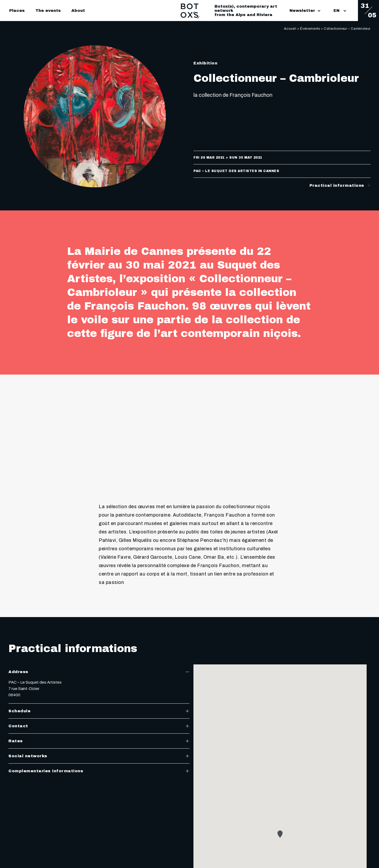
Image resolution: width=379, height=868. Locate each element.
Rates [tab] (99, 741)
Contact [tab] (99, 726)
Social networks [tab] (99, 756)
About (78, 11)
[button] (280, 834)
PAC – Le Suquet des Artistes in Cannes (236, 171)
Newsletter (305, 11)
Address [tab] (99, 672)
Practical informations (340, 185)
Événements (310, 29)
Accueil (290, 29)
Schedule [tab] (99, 711)
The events (48, 11)
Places (17, 11)
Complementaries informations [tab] (99, 771)
